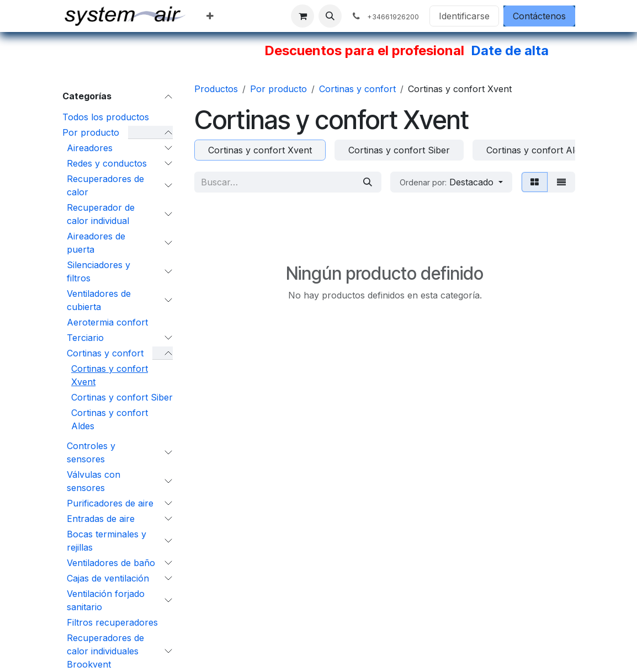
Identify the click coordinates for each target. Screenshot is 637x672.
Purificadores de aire (110, 503)
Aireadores (90, 148)
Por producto (91, 132)
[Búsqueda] (368, 182)
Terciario (85, 338)
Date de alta (510, 50)
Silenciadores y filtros (99, 271)
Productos (216, 89)
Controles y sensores (91, 452)
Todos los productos (106, 117)
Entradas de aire (101, 519)
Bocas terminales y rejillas (107, 541)
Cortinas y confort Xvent (110, 375)
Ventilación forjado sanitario (106, 600)
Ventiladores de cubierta (99, 300)
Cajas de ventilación (108, 578)
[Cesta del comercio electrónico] (302, 16)
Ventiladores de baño (111, 563)
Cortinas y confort (105, 353)
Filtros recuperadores (112, 622)
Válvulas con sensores (94, 481)
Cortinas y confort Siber (122, 397)
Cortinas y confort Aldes (110, 419)
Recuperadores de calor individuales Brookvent (105, 651)
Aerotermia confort (107, 322)
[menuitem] (210, 16)
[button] (330, 16)
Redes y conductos (107, 163)
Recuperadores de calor (105, 185)
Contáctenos (539, 16)
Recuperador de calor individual (101, 214)
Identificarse (464, 16)
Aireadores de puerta (96, 243)
